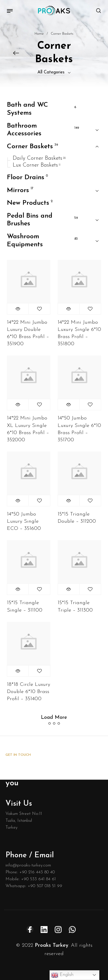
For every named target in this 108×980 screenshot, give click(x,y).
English (62, 975)
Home (39, 34)
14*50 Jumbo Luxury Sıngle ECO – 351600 (24, 521)
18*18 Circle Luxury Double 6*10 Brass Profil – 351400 (29, 692)
